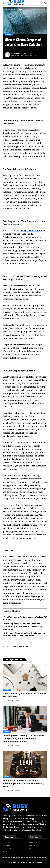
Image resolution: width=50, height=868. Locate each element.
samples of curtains (21, 85)
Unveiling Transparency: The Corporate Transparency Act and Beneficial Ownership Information (22, 626)
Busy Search (21, 863)
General (9, 34)
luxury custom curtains (31, 231)
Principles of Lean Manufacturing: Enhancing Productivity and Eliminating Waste (24, 634)
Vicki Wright (18, 53)
